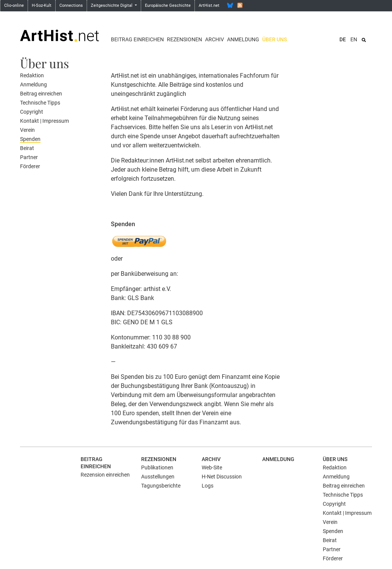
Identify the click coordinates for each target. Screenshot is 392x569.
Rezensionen (184, 39)
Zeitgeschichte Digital (112, 5)
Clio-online (14, 5)
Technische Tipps (40, 103)
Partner (29, 157)
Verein (27, 130)
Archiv (215, 39)
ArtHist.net (209, 5)
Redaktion (32, 75)
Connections (71, 5)
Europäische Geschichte (168, 5)
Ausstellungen (158, 477)
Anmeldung (243, 39)
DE (343, 39)
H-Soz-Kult (42, 5)
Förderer (30, 166)
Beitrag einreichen (137, 39)
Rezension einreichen (105, 475)
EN (354, 39)
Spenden (30, 139)
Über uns (275, 39)
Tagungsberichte (161, 486)
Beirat (27, 148)
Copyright (32, 112)
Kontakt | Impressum (44, 121)
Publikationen (157, 467)
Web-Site (212, 467)
